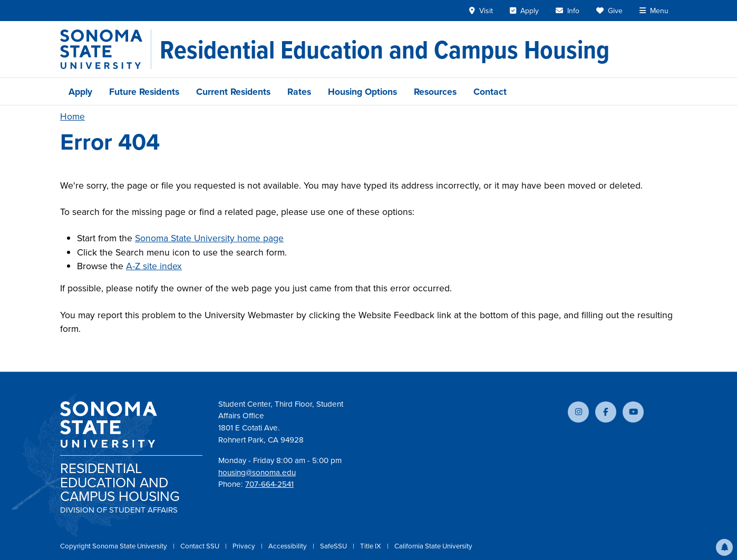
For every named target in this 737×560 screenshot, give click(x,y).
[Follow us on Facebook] (606, 412)
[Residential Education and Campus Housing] (385, 50)
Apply (80, 91)
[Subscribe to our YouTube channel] (633, 412)
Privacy (245, 546)
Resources (435, 91)
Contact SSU (201, 546)
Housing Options (362, 91)
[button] (724, 547)
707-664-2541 (269, 484)
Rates (299, 91)
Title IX (371, 546)
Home (72, 116)
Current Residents (233, 91)
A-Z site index (154, 266)
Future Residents (144, 91)
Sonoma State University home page (209, 238)
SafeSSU (334, 546)
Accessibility (288, 546)
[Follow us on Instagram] (578, 412)
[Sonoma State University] (106, 49)
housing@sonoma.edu (257, 473)
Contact (490, 91)
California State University (433, 546)
